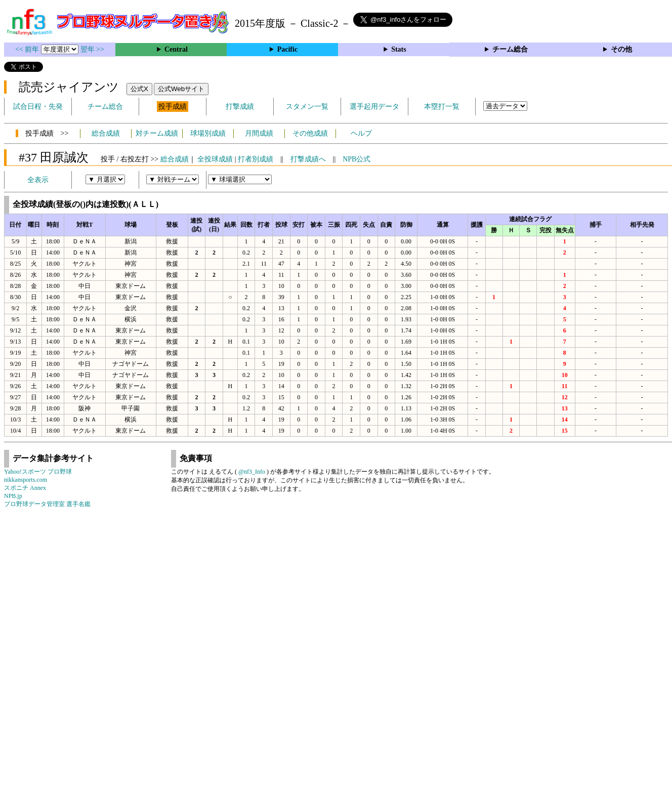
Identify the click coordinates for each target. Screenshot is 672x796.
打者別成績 (256, 159)
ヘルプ (361, 133)
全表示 (38, 180)
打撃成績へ (308, 159)
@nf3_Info (252, 472)
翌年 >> (92, 49)
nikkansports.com (26, 480)
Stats (399, 49)
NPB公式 (356, 159)
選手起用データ (374, 107)
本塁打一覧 (442, 107)
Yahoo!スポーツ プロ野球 (38, 472)
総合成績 (106, 133)
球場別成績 (208, 133)
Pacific (287, 49)
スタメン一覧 (307, 107)
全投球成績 (215, 159)
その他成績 (310, 133)
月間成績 (259, 133)
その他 (621, 49)
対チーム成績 (157, 133)
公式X (139, 89)
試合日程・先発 (38, 107)
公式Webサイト (181, 89)
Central (176, 49)
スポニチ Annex (25, 488)
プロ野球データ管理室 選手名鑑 (47, 504)
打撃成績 (240, 107)
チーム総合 (510, 49)
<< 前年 (28, 49)
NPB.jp (13, 496)
